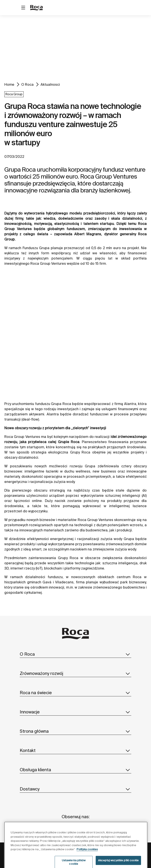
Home (9, 84)
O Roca (27, 84)
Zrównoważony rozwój (75, 673)
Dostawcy (75, 789)
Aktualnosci (50, 84)
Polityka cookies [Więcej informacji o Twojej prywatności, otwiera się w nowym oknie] (87, 858)
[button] (128, 654)
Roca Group (14, 94)
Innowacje (75, 712)
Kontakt (75, 750)
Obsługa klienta (75, 770)
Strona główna (75, 731)
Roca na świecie (75, 693)
